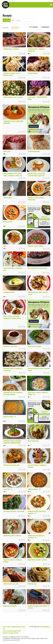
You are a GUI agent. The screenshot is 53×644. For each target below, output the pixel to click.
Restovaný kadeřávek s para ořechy (14, 511)
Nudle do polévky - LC (10, 417)
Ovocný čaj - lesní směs (10, 346)
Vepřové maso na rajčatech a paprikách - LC (36, 536)
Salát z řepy (7, 151)
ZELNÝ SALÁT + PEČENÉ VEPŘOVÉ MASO (37, 98)
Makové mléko (8, 198)
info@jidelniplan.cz (45, 627)
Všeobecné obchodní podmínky (11, 633)
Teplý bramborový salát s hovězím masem (38, 293)
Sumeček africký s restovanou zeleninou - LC (37, 512)
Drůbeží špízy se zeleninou (11, 49)
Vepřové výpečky (33, 73)
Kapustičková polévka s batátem (37, 560)
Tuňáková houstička (34, 151)
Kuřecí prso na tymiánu (35, 346)
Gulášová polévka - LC (34, 489)
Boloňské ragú (32, 584)
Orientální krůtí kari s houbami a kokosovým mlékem (13, 393)
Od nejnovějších (35, 27)
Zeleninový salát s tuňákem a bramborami (36, 50)
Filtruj (7, 20)
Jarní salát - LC (8, 489)
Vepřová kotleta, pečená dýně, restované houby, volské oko (37, 174)
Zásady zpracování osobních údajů (11, 631)
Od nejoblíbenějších (45, 27)
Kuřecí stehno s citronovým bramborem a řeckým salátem (12, 317)
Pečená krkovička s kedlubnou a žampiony (37, 466)
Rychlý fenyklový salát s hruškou (13, 97)
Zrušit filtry (15, 28)
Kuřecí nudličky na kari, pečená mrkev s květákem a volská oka (13, 174)
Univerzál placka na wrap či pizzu (37, 268)
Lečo (5, 246)
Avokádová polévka (9, 292)
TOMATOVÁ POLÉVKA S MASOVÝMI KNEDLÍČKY (13, 122)
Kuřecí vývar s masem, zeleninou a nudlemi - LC (38, 393)
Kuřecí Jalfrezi (8, 222)
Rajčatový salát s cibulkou (36, 246)
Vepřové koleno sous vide (11, 584)
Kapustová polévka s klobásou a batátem (13, 561)
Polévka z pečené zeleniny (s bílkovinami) (36, 199)
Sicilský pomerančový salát (11, 465)
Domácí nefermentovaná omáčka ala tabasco (38, 607)
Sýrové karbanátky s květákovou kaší (13, 269)
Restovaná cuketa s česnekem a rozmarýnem (13, 369)
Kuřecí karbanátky (33, 441)
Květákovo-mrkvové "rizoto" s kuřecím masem (12, 74)
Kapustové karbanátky (10, 606)
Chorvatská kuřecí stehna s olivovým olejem (39, 369)
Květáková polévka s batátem (12, 535)
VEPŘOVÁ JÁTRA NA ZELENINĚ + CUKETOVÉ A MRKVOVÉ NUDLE (13, 442)
